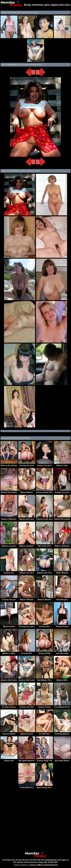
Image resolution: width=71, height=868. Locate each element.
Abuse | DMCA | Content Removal (44, 865)
